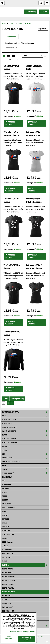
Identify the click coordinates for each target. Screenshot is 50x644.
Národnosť (7, 557)
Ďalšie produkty (17, 399)
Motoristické (8, 534)
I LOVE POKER (8, 573)
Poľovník (6, 530)
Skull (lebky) (25, 473)
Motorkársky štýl (25, 412)
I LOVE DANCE (8, 569)
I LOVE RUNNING (9, 576)
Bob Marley (7, 607)
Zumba (5, 500)
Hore (6, 399)
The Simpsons (8, 611)
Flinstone (7, 603)
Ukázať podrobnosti (9, 637)
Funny (5, 515)
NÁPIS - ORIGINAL (25, 431)
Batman (6, 488)
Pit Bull (6, 519)
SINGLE (5, 546)
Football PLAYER (25, 442)
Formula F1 (7, 423)
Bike (25, 465)
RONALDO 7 (7, 446)
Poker (5, 492)
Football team (25, 439)
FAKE (4, 511)
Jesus (5, 523)
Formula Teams (25, 420)
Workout (6, 527)
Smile (5, 561)
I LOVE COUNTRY (9, 592)
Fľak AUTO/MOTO (10, 427)
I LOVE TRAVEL (8, 588)
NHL (25, 454)
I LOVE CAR (7, 596)
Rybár (5, 538)
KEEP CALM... (7, 542)
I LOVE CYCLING (8, 580)
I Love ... (25, 565)
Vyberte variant (10, 123)
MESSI (4, 450)
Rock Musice (8, 553)
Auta (25, 416)
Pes (4, 481)
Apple (5, 496)
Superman (7, 485)
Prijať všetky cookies (27, 639)
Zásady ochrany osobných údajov (23, 631)
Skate (25, 469)
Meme (5, 599)
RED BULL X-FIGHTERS (11, 462)
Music (25, 435)
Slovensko (7, 550)
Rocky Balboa (8, 507)
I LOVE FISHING (8, 584)
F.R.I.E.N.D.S (7, 477)
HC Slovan (7, 504)
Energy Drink (25, 458)
